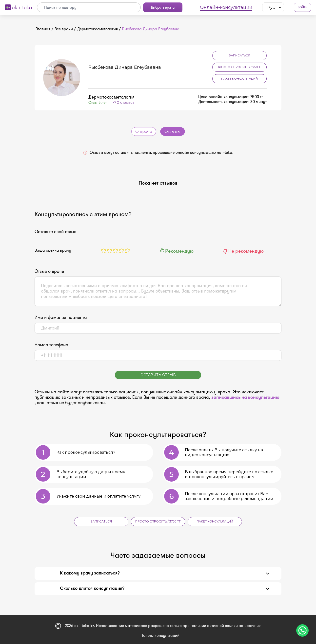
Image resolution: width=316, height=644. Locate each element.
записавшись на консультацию (245, 397)
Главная (43, 29)
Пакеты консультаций (160, 635)
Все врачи (64, 29)
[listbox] (273, 7)
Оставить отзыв (158, 375)
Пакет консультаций (239, 78)
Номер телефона (51, 345)
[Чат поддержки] (302, 630)
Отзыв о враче (49, 271)
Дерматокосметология (97, 29)
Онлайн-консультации (226, 7)
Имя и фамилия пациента (61, 317)
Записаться (240, 55)
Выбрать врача (163, 7)
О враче (144, 131)
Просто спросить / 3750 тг (239, 67)
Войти (303, 8)
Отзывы (172, 131)
